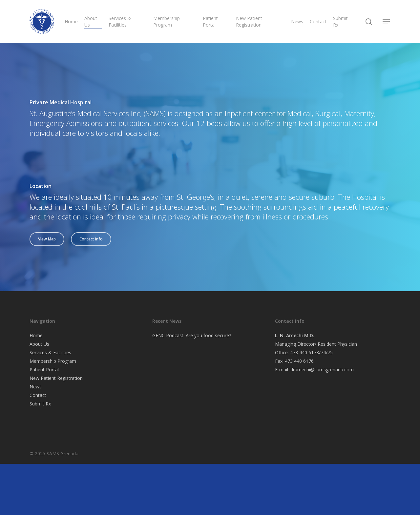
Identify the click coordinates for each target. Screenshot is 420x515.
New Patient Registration (249, 21)
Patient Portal (210, 21)
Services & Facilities (120, 21)
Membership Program (167, 21)
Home (71, 21)
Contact (318, 21)
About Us (91, 21)
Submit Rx (340, 21)
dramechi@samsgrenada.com (322, 370)
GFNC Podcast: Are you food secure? (192, 335)
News (297, 21)
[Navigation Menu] (387, 22)
